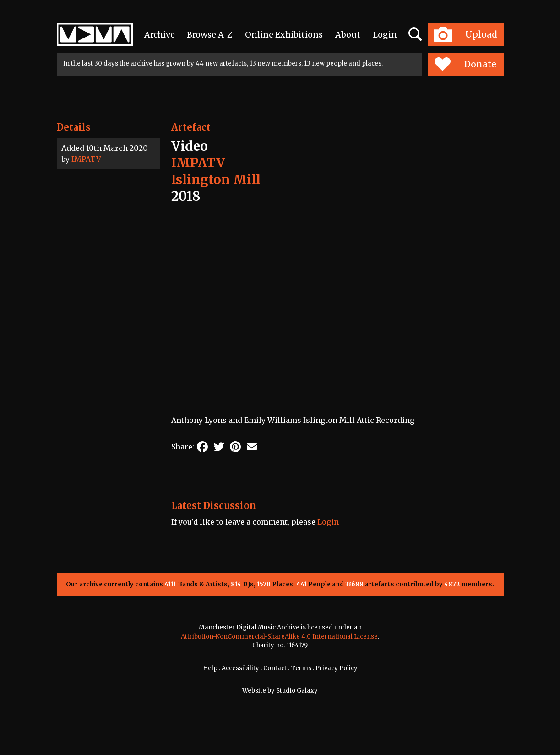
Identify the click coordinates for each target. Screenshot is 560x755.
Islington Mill (216, 180)
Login (385, 35)
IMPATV (86, 159)
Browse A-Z (210, 35)
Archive (160, 35)
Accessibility (240, 668)
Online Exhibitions (284, 35)
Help (210, 668)
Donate (465, 64)
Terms (301, 668)
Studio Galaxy (297, 691)
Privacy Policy (337, 668)
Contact (275, 668)
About (348, 35)
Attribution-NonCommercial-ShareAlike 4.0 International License (279, 637)
